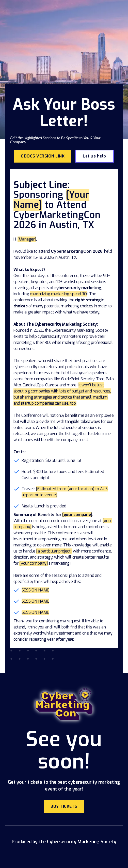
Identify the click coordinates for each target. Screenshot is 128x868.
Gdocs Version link (43, 156)
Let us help (94, 156)
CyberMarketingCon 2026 (77, 251)
